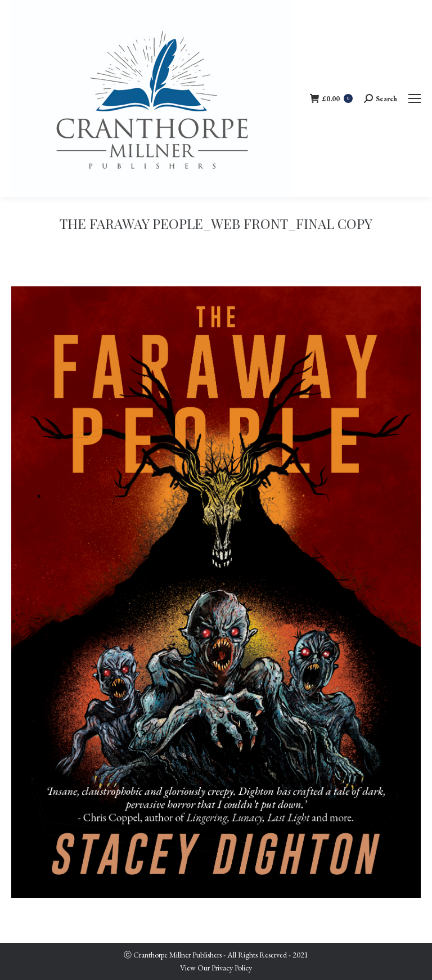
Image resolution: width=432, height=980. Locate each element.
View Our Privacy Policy (216, 968)
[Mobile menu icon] (415, 98)
